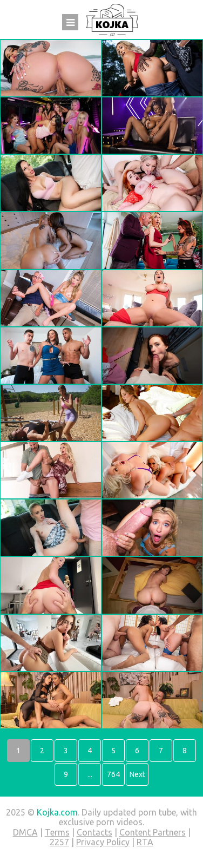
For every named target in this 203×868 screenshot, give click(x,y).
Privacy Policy (103, 842)
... (90, 774)
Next (137, 774)
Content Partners (153, 832)
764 (113, 774)
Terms (57, 832)
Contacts (94, 832)
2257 (59, 842)
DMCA (25, 832)
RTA (145, 842)
